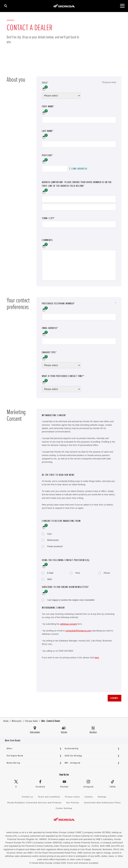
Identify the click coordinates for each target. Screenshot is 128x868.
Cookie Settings (64, 808)
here (97, 658)
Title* (45, 83)
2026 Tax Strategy (73, 756)
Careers (89, 797)
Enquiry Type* (54, 352)
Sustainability (72, 748)
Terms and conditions (49, 797)
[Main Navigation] (122, 6)
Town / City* (48, 218)
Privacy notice (72, 797)
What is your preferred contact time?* (63, 376)
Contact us (27, 797)
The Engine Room (15, 756)
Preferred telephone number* (63, 303)
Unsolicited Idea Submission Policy (102, 803)
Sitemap (102, 797)
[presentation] (67, 680)
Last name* (48, 131)
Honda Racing (13, 763)
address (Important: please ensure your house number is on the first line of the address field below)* (77, 184)
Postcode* (47, 155)
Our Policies (73, 803)
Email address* (55, 328)
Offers (10, 748)
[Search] (5, 6)
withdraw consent (68, 624)
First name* (48, 106)
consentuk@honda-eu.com (78, 631)
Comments (47, 240)
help (45, 88)
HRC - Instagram (72, 763)
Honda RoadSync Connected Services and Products (34, 803)
